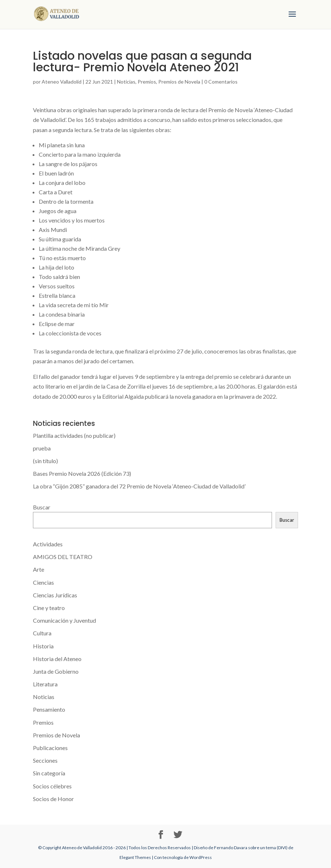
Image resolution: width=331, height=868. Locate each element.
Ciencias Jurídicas (55, 595)
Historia (43, 646)
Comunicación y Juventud (64, 620)
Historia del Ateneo (57, 659)
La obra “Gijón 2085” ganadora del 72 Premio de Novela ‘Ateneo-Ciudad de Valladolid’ (139, 486)
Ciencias (43, 582)
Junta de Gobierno (56, 671)
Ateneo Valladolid (62, 82)
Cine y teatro (49, 608)
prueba (42, 448)
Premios (147, 82)
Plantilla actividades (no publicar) (74, 435)
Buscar (42, 507)
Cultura (42, 633)
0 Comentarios (221, 82)
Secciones (45, 760)
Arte (39, 569)
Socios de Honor (53, 799)
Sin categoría (49, 773)
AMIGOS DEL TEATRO (63, 557)
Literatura (45, 684)
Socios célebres (52, 786)
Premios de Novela (179, 82)
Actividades (48, 544)
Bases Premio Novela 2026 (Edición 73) (82, 473)
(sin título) (45, 461)
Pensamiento (49, 709)
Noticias (126, 82)
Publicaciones (50, 748)
